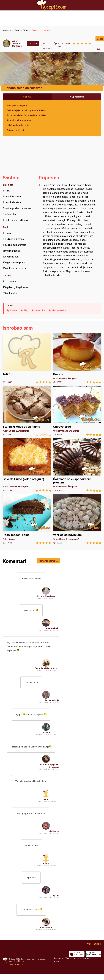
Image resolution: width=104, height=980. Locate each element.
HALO (20, 971)
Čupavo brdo (77, 411)
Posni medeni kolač (27, 519)
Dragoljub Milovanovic (46, 670)
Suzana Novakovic (46, 597)
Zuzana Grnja (52, 703)
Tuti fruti (27, 358)
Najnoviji (27, 97)
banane (14, 310)
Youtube (77, 965)
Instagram (88, 965)
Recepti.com (52, 5)
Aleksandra (46, 934)
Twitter (68, 965)
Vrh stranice (93, 950)
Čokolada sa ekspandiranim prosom (77, 465)
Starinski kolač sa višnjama (27, 411)
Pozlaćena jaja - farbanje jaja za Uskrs (26, 115)
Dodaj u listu (100, 39)
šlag (26, 310)
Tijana (56, 901)
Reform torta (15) (15, 130)
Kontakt (21, 968)
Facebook (59, 965)
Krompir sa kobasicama (19, 120)
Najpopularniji (77, 97)
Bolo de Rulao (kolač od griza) (27, 465)
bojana (46, 868)
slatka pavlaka (59, 310)
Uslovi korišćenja (38, 965)
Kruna (46, 803)
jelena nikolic (52, 629)
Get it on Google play (94, 960)
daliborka (54, 836)
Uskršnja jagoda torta (18, 125)
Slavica (46, 735)
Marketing (13, 968)
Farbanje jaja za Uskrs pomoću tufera (26, 110)
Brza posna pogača (17, 105)
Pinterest (58, 968)
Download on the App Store (77, 960)
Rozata (77, 358)
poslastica (40, 310)
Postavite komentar (48, 561)
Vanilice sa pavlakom (77, 519)
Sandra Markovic (17, 45)
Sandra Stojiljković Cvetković (49, 769)
